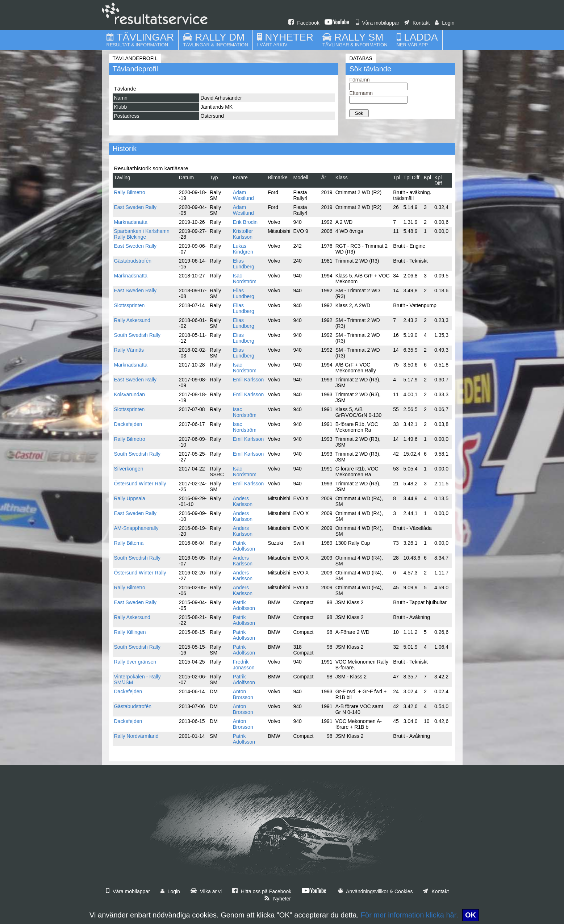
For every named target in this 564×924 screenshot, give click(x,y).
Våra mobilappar (378, 23)
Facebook (304, 23)
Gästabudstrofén (133, 261)
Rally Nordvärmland (136, 736)
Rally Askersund (132, 320)
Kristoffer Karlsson (243, 234)
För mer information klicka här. (410, 915)
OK (471, 915)
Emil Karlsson (248, 380)
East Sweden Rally (135, 207)
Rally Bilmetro (130, 192)
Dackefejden (128, 424)
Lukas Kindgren (243, 249)
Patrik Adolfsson (244, 546)
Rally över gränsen (135, 662)
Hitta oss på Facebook (262, 891)
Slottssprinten (129, 305)
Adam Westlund (243, 195)
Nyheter (277, 899)
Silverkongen (129, 469)
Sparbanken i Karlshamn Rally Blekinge (142, 234)
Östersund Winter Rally (140, 484)
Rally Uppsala (130, 498)
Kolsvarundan (130, 394)
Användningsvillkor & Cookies (376, 891)
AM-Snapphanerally (136, 528)
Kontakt (417, 23)
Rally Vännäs (129, 350)
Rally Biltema (129, 543)
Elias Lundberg (244, 264)
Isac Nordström (245, 279)
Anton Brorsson (243, 694)
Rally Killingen (130, 632)
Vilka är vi (206, 891)
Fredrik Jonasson (244, 665)
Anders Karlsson (243, 501)
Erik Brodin (245, 222)
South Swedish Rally (137, 335)
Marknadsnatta (131, 222)
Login (444, 23)
